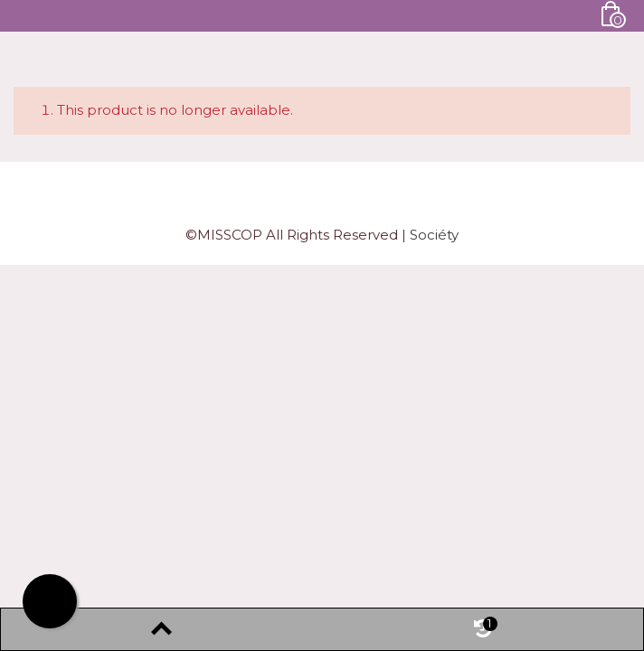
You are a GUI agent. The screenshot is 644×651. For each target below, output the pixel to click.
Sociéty (434, 235)
